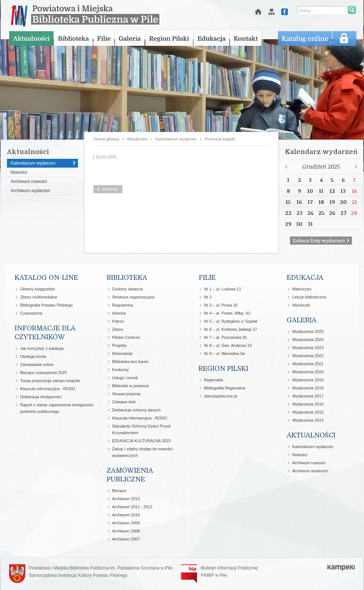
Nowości (19, 172)
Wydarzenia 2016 (308, 404)
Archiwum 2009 (126, 523)
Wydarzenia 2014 (308, 420)
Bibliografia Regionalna (225, 388)
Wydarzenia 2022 (308, 356)
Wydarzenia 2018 (308, 388)
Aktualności (137, 139)
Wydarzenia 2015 (308, 412)
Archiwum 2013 (126, 499)
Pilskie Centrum (126, 337)
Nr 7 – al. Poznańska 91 (225, 337)
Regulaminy (123, 305)
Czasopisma (31, 313)
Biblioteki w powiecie (131, 386)
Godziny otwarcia (127, 289)
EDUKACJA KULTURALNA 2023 (141, 441)
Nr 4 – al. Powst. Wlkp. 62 (227, 313)
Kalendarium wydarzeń (33, 163)
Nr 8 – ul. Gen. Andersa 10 (228, 345)
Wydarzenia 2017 (308, 396)
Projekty (119, 345)
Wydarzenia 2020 (308, 372)
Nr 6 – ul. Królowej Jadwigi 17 (231, 329)
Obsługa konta (33, 356)
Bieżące (119, 491)
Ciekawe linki (124, 402)
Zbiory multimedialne (39, 297)
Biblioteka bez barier (130, 362)
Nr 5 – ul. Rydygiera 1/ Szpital (231, 321)
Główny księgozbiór (38, 289)
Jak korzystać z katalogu (42, 348)
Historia (119, 313)
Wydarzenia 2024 (308, 340)
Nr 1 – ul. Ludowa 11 (223, 289)
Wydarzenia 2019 (308, 380)
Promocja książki (220, 139)
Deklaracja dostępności (41, 397)
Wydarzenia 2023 (308, 348)
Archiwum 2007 (126, 539)
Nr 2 (208, 297)
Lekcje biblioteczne (309, 297)
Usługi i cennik (125, 378)
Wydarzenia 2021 (308, 364)
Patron (118, 321)
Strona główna (106, 139)
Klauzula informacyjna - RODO (48, 389)
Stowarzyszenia (126, 394)
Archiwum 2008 (126, 531)
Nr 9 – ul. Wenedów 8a (224, 353)
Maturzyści (302, 289)
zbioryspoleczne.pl (221, 396)
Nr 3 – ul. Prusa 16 (221, 305)
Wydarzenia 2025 (308, 331)
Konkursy (120, 370)
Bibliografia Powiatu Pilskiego (47, 305)
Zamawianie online (37, 364)
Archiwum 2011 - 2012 (132, 507)
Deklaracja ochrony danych (136, 410)
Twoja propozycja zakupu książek (50, 381)
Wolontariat (122, 353)
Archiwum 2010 (126, 515)
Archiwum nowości (29, 182)
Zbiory (118, 329)
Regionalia (213, 380)
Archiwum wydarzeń (30, 191)
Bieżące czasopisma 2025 (44, 373)
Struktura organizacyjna (133, 297)
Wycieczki (301, 305)
